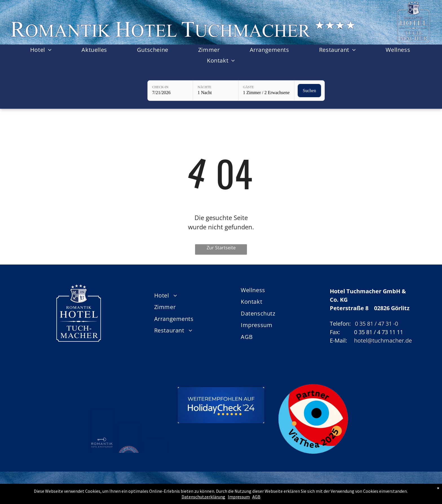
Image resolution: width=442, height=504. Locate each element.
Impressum (239, 497)
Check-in (160, 87)
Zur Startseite (221, 248)
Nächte (205, 87)
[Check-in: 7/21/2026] (170, 91)
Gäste (248, 87)
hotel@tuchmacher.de (383, 340)
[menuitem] (42, 50)
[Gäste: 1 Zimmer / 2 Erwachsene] (266, 91)
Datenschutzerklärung (203, 497)
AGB (256, 497)
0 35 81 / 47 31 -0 (376, 324)
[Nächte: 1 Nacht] (216, 91)
